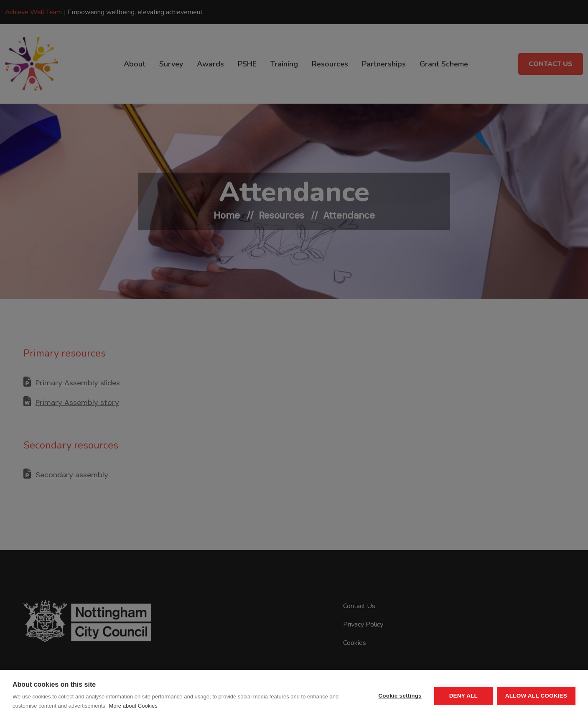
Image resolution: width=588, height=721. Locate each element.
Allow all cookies (536, 696)
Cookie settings (400, 696)
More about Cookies (133, 706)
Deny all (463, 696)
